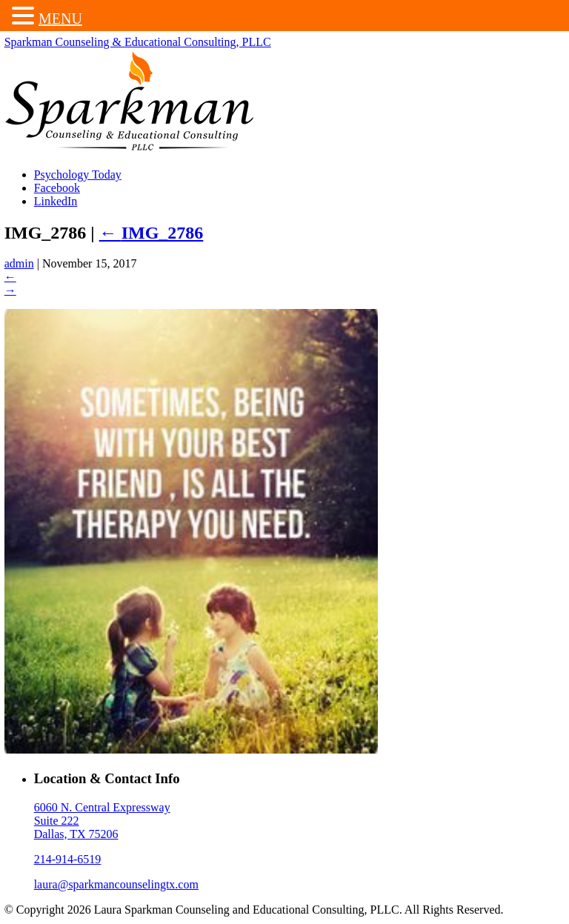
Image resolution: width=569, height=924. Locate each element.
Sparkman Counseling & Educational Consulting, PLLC (139, 43)
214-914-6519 (69, 861)
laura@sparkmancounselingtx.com (118, 886)
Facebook (59, 189)
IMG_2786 (153, 234)
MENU (60, 19)
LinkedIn (57, 203)
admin (21, 266)
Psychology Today (79, 176)
